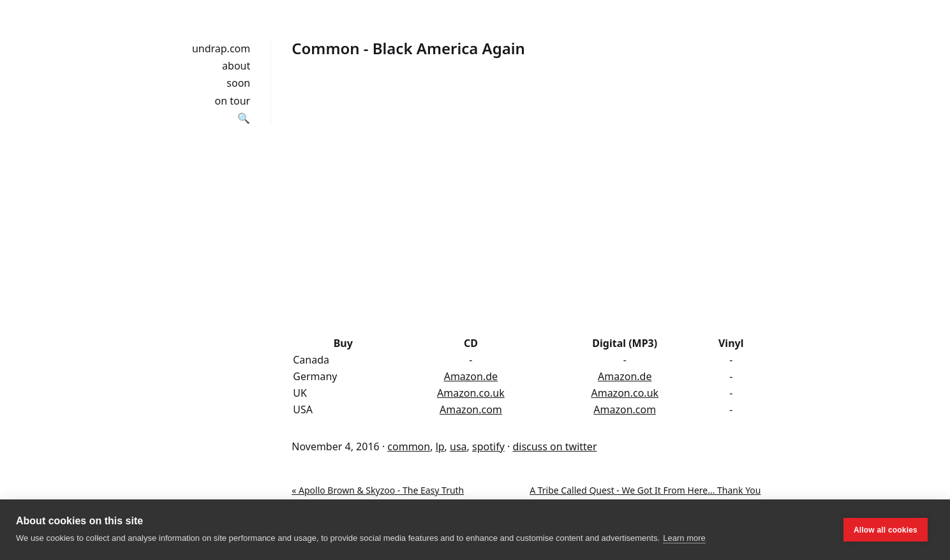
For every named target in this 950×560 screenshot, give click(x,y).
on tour (233, 101)
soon (238, 83)
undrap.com (221, 48)
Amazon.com (471, 409)
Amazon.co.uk (471, 393)
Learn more (684, 538)
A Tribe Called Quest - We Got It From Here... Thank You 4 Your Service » (645, 497)
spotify (488, 446)
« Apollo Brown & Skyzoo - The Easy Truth (378, 490)
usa (458, 446)
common (409, 446)
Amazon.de (471, 376)
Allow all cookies (886, 530)
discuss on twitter (554, 446)
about (236, 66)
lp (440, 446)
